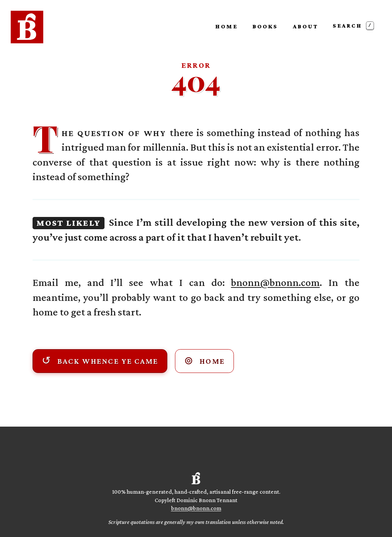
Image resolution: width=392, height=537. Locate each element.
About (305, 26)
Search (353, 25)
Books (265, 26)
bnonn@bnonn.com (275, 282)
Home (226, 26)
